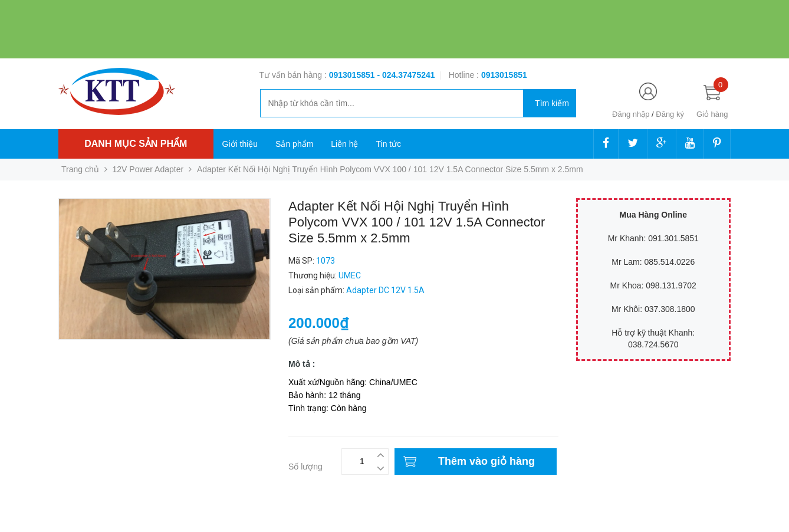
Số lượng (305, 467)
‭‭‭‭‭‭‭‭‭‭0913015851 (504, 75)
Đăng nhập (631, 114)
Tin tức (388, 144)
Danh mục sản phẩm (136, 144)
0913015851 (353, 75)
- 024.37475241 (406, 75)
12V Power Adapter (148, 169)
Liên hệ (344, 144)
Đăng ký (670, 114)
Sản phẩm (294, 144)
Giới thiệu (240, 144)
